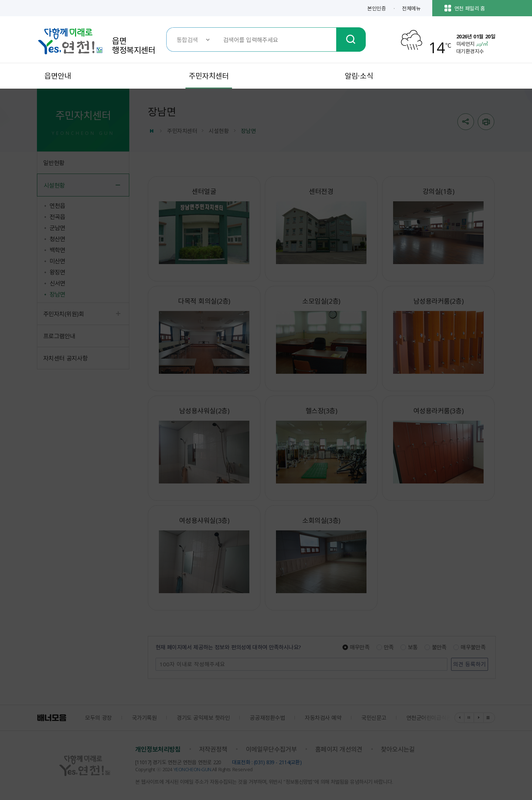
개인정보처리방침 (158, 749)
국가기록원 (144, 718)
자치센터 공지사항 (65, 358)
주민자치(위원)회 (64, 314)
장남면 (57, 294)
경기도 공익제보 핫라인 (203, 718)
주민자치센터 (182, 131)
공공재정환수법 (267, 718)
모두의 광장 (98, 718)
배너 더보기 (488, 718)
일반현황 (54, 163)
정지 (469, 718)
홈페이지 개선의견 (339, 749)
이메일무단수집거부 (271, 749)
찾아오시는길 (398, 749)
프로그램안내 (59, 336)
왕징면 (57, 272)
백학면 (57, 250)
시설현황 (54, 185)
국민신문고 (374, 718)
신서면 (57, 283)
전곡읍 (57, 216)
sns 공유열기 (466, 122)
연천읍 (57, 205)
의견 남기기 (156, 658)
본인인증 (376, 8)
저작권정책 (213, 749)
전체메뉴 (411, 8)
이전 (460, 718)
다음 (479, 718)
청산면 (57, 239)
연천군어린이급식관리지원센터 (441, 718)
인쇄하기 (486, 122)
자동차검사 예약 (323, 718)
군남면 (57, 228)
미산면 (57, 261)
